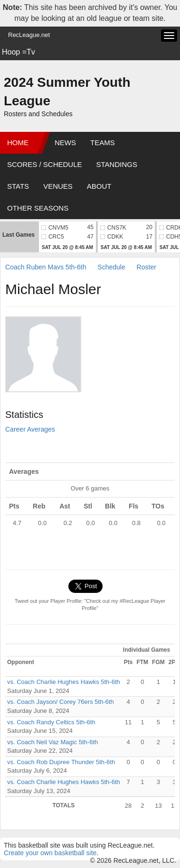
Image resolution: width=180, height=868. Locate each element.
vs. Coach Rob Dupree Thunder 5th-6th (61, 762)
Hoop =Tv (19, 52)
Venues (58, 186)
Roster (147, 267)
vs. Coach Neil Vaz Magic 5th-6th (52, 742)
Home (18, 143)
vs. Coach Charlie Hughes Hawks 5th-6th (64, 682)
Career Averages (30, 429)
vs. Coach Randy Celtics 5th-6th (51, 722)
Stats (18, 186)
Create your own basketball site (50, 853)
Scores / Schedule (45, 164)
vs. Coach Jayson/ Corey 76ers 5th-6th (61, 702)
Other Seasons (38, 208)
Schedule (111, 267)
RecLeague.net (29, 35)
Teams (103, 143)
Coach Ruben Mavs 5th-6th (46, 267)
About (99, 186)
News (65, 143)
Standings (117, 164)
